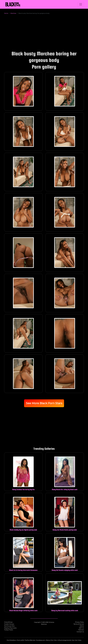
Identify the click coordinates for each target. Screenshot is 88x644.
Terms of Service (79, 624)
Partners (81, 630)
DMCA (82, 626)
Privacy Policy (80, 622)
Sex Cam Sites (77, 640)
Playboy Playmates (10, 628)
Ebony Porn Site (51, 640)
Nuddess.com (41, 640)
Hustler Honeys (9, 624)
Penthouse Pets (9, 626)
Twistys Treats (9, 630)
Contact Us (80, 632)
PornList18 (20, 640)
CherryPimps (8, 622)
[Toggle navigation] (81, 4)
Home (6, 13)
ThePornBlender (30, 640)
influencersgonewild (64, 640)
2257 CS (81, 628)
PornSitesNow (11, 640)
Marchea (13, 13)
